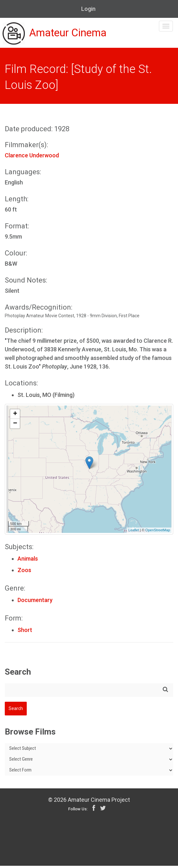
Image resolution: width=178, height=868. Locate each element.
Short (25, 632)
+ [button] (15, 416)
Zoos (24, 572)
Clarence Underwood (32, 158)
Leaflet (134, 533)
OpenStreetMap (158, 533)
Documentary (35, 602)
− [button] (15, 426)
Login (88, 9)
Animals (28, 561)
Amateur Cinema (61, 36)
